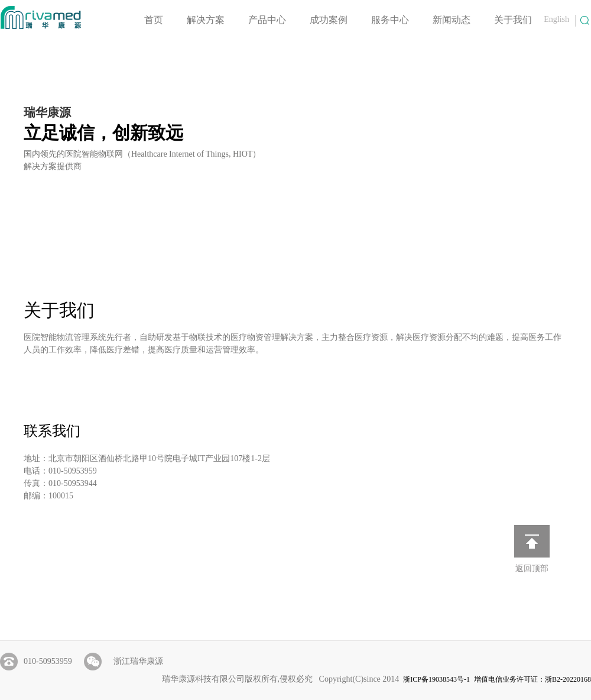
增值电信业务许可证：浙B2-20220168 (532, 679)
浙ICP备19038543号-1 (436, 679)
